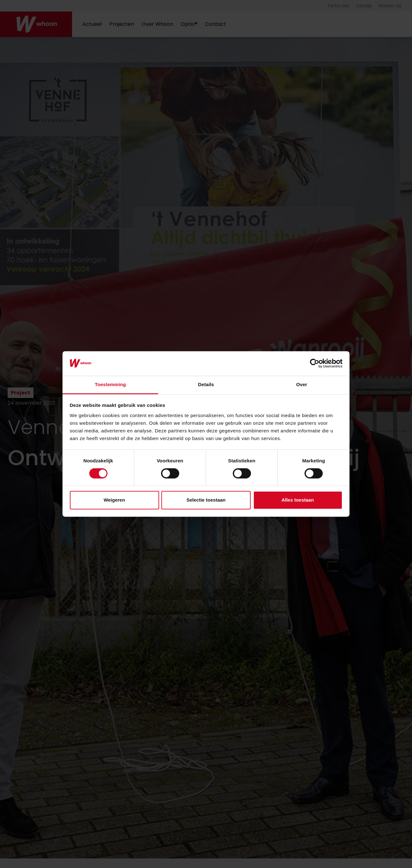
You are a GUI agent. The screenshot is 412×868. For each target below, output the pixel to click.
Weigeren (114, 500)
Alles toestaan (298, 500)
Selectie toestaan (206, 500)
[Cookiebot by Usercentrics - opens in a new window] (315, 364)
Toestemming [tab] (110, 384)
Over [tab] (302, 384)
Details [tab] (206, 384)
